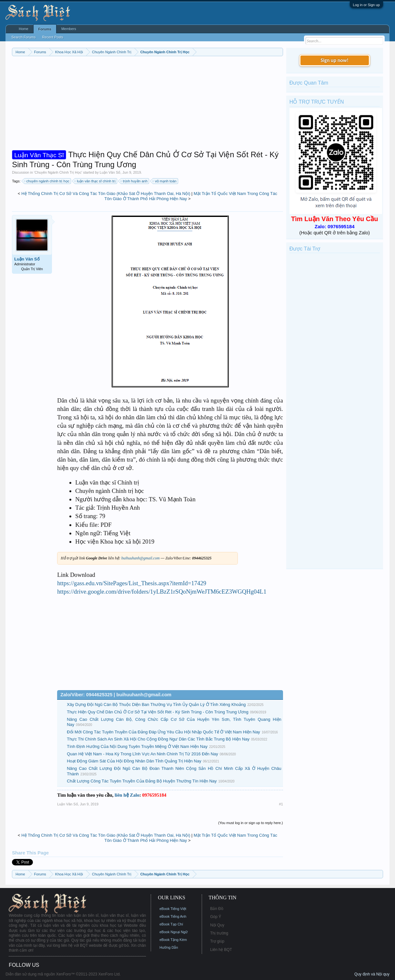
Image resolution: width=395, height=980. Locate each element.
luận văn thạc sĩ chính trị (95, 181)
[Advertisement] (147, 105)
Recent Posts (52, 37)
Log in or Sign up (366, 5)
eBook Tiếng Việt (173, 909)
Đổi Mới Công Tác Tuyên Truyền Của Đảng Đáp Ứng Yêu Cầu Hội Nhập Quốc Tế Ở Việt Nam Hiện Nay (163, 732)
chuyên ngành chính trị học (47, 181)
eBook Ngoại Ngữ (173, 932)
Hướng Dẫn (169, 947)
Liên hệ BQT (221, 950)
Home (23, 29)
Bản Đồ (217, 909)
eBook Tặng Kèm (173, 940)
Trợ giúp (217, 941)
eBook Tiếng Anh (173, 916)
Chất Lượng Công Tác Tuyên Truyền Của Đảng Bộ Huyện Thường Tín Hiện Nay (142, 781)
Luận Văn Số (110, 172)
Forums (45, 29)
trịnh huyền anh (134, 181)
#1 (281, 804)
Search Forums (23, 37)
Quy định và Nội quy (372, 974)
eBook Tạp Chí (171, 924)
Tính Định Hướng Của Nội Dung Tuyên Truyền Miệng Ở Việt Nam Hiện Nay (137, 746)
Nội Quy (217, 925)
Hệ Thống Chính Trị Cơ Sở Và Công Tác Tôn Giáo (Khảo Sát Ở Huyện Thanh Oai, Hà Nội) (106, 194)
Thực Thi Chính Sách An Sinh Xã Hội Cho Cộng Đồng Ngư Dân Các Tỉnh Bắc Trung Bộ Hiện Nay (158, 739)
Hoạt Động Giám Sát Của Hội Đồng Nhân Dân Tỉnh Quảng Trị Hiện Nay (134, 761)
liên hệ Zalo (127, 795)
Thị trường (219, 933)
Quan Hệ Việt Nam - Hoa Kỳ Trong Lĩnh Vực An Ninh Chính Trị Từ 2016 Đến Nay (142, 754)
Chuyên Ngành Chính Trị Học (58, 172)
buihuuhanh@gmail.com (141, 558)
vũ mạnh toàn (165, 181)
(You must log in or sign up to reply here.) (251, 823)
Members (69, 29)
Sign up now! (335, 60)
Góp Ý (216, 917)
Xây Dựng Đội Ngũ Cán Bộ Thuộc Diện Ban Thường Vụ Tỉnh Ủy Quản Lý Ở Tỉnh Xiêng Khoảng (156, 704)
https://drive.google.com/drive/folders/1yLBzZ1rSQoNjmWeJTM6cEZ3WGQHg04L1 (162, 592)
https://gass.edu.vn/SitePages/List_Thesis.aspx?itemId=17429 (132, 583)
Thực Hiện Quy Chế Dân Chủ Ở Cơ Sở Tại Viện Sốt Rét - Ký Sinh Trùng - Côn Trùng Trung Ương (158, 712)
